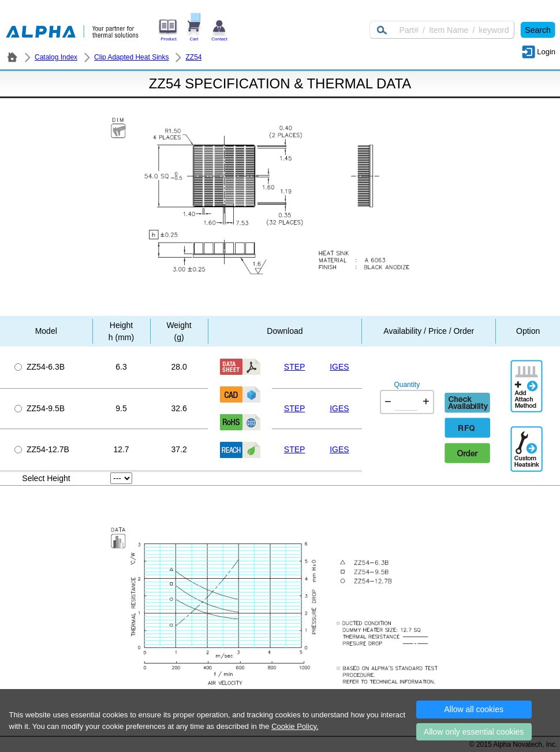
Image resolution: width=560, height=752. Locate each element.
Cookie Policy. (295, 726)
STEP (295, 367)
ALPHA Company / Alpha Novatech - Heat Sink (12, 57)
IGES (339, 367)
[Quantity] (406, 402)
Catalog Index (56, 57)
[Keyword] (442, 30)
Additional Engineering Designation (528, 444)
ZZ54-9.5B (40, 408)
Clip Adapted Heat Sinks (131, 57)
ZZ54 (193, 57)
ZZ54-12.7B (42, 449)
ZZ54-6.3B (40, 367)
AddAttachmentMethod (528, 378)
